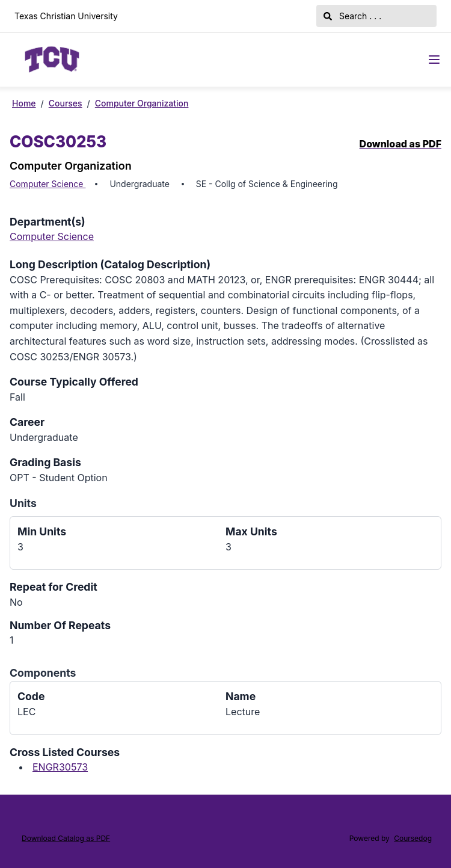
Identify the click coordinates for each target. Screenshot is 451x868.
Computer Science (48, 184)
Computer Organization (142, 103)
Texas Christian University (66, 16)
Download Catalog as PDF (66, 838)
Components (43, 673)
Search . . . (352, 16)
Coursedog (413, 838)
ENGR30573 (60, 767)
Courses (66, 103)
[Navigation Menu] (434, 60)
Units (23, 503)
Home (24, 103)
